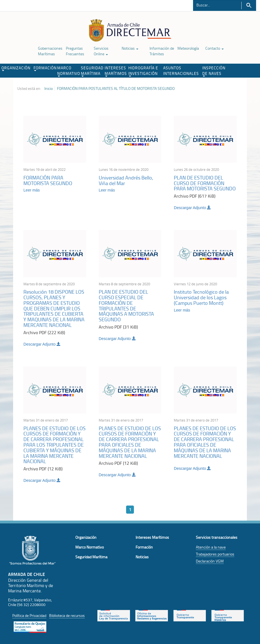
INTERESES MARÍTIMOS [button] (116, 71)
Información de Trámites (162, 51)
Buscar (249, 5)
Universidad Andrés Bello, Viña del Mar (126, 180)
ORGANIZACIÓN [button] (16, 68)
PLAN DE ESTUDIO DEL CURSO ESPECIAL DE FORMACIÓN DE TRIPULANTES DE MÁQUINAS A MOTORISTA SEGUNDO (126, 306)
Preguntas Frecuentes (75, 51)
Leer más (32, 190)
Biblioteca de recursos (67, 615)
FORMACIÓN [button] (45, 68)
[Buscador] (217, 5)
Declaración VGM (210, 561)
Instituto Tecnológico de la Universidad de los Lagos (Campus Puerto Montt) (201, 297)
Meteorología (188, 48)
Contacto (215, 48)
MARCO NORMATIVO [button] (68, 71)
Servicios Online (101, 51)
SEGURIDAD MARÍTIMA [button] (92, 71)
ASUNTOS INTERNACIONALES (181, 70)
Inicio (49, 88)
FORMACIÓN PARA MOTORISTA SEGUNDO (48, 180)
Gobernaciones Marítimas (50, 51)
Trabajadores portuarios (215, 554)
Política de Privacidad (29, 615)
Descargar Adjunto (192, 208)
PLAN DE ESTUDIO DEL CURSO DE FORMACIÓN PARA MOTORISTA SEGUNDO (205, 183)
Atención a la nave (211, 547)
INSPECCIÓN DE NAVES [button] (214, 71)
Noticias (130, 48)
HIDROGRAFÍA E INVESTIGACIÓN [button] (143, 71)
